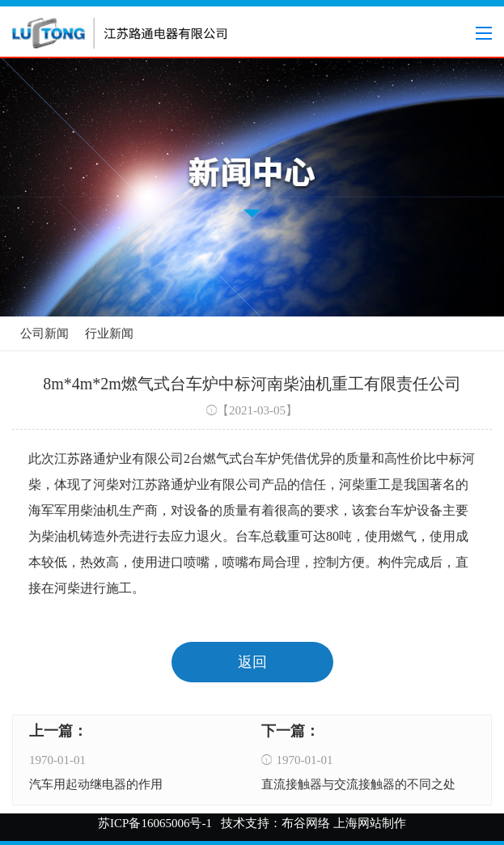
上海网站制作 (370, 823)
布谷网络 (306, 823)
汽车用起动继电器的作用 (96, 784)
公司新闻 (44, 333)
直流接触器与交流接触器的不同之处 (358, 784)
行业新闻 (109, 333)
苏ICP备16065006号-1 (155, 823)
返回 (252, 662)
